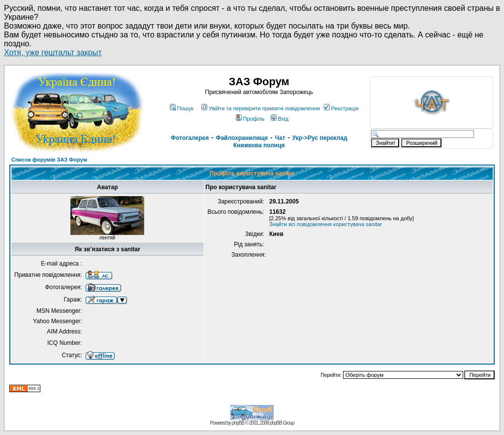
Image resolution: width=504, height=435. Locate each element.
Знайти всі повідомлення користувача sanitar (326, 224)
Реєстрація (341, 108)
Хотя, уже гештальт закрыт (53, 52)
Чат (280, 138)
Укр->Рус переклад (320, 138)
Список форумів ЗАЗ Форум (49, 160)
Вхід (280, 119)
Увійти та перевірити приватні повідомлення (261, 108)
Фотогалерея (190, 138)
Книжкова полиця (259, 145)
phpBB (238, 423)
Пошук (182, 108)
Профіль (250, 119)
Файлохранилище (242, 138)
